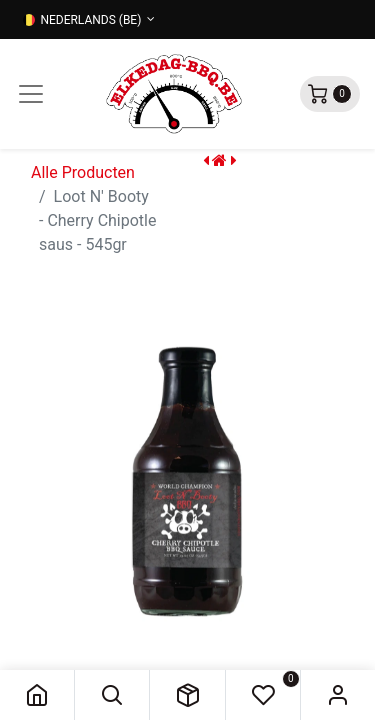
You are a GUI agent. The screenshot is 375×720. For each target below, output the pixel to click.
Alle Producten (83, 172)
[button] (112, 695)
